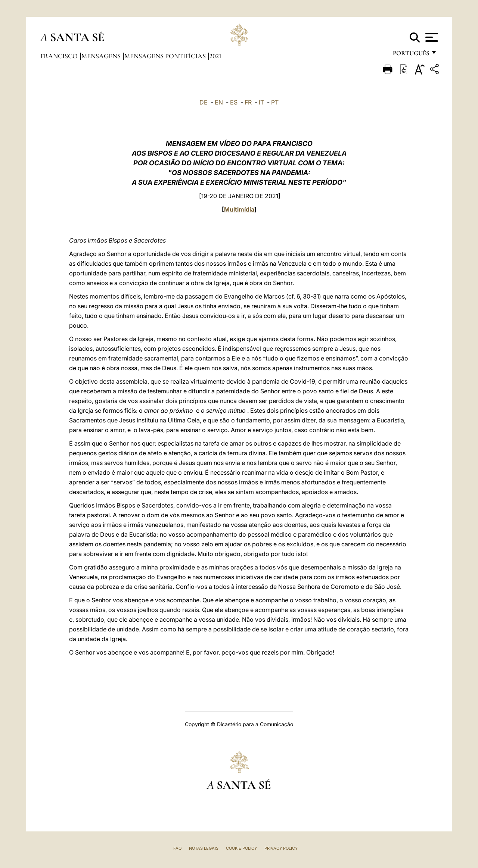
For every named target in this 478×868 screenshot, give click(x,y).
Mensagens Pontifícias (166, 56)
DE (204, 102)
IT (261, 102)
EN (219, 102)
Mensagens (102, 56)
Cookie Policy (241, 848)
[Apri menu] (431, 37)
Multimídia (239, 209)
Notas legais (204, 848)
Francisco (60, 56)
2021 (215, 56)
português (411, 55)
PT (275, 102)
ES (234, 102)
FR (248, 102)
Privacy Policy (281, 848)
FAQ (177, 848)
